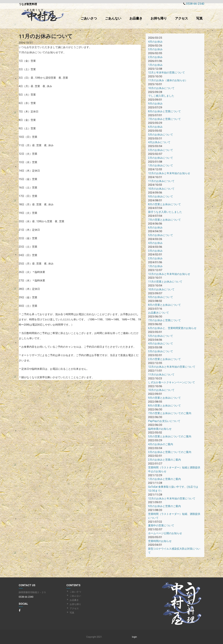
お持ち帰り (159, 18)
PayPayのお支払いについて (164, 421)
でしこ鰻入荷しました (161, 96)
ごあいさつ (89, 18)
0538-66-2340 (195, 4)
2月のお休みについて (161, 158)
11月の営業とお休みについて (165, 282)
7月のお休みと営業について (164, 119)
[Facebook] (20, 611)
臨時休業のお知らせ (160, 429)
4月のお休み (155, 42)
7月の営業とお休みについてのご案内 (170, 413)
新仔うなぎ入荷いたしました (165, 212)
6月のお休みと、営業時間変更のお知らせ (172, 328)
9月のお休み (155, 104)
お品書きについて (159, 313)
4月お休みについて (159, 142)
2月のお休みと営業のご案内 (164, 460)
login (134, 637)
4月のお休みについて (161, 344)
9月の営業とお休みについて (164, 398)
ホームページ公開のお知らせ (165, 533)
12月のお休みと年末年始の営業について (172, 367)
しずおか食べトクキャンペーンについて (172, 382)
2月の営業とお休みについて (164, 359)
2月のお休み (155, 57)
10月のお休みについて (161, 88)
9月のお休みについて (161, 196)
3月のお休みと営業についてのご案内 (170, 452)
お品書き (136, 18)
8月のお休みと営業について (164, 111)
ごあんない (113, 18)
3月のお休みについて (161, 150)
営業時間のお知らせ (160, 541)
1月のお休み (155, 65)
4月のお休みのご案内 (161, 444)
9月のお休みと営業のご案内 (164, 506)
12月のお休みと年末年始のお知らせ (169, 173)
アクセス (181, 18)
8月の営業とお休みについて (164, 204)
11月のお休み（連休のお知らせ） (168, 80)
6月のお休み (155, 127)
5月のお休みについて (161, 135)
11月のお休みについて (161, 181)
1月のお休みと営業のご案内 (164, 479)
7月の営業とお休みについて (164, 220)
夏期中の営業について (161, 525)
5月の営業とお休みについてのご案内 (170, 436)
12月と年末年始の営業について (167, 73)
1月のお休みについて (161, 165)
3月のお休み (155, 49)
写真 (199, 18)
